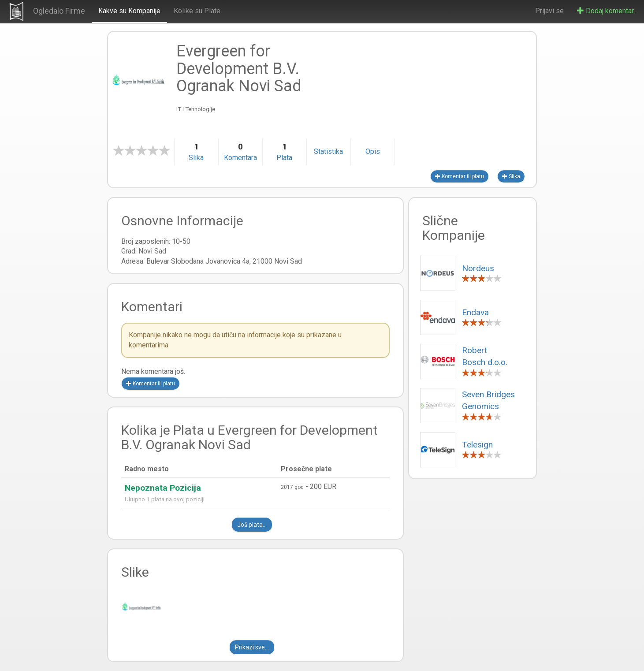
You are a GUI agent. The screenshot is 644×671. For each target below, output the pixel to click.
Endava (475, 312)
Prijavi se (549, 11)
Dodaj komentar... (607, 11)
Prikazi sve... (252, 647)
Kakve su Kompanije (129, 11)
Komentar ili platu (460, 176)
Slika (511, 176)
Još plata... (252, 525)
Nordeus (478, 268)
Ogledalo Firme (59, 11)
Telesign (477, 445)
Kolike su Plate (197, 11)
